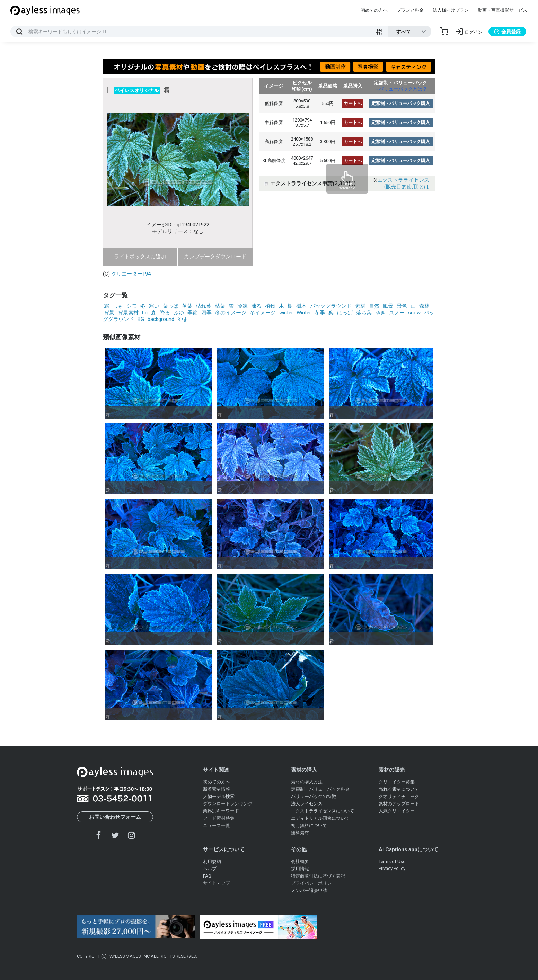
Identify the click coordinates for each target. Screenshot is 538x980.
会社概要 (300, 861)
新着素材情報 (217, 789)
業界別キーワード (221, 811)
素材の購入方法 (307, 782)
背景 (109, 313)
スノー (397, 313)
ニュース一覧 (217, 825)
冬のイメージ (231, 313)
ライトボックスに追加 (140, 257)
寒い (154, 306)
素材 (360, 306)
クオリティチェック (399, 796)
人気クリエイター (397, 811)
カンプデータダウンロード (215, 257)
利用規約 (212, 861)
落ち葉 (364, 313)
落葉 (187, 306)
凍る (256, 306)
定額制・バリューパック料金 (320, 789)
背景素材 (128, 313)
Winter (304, 313)
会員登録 (507, 32)
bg (145, 313)
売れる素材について (399, 789)
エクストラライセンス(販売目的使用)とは (403, 183)
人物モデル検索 (219, 796)
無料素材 (300, 833)
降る (165, 313)
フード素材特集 (219, 818)
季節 (193, 313)
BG (141, 319)
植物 (270, 306)
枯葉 (220, 306)
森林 (424, 306)
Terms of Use (392, 861)
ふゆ (179, 313)
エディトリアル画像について (320, 818)
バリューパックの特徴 (314, 796)
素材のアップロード (399, 804)
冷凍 (242, 306)
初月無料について (309, 825)
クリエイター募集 (397, 782)
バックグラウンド (331, 306)
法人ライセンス (307, 804)
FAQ (207, 876)
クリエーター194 (131, 274)
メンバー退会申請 (309, 891)
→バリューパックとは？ (400, 89)
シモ (132, 306)
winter (286, 313)
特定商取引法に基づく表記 (318, 876)
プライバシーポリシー (314, 883)
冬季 (320, 313)
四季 (206, 313)
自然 (374, 306)
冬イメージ (263, 313)
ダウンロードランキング (228, 804)
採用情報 (300, 869)
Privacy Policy (392, 868)
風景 (388, 306)
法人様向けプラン (451, 10)
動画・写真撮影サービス (502, 10)
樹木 (301, 306)
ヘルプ (210, 869)
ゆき (380, 313)
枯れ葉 (204, 306)
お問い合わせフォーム (115, 817)
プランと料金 (410, 10)
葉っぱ (171, 306)
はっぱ (345, 313)
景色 (402, 306)
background (161, 319)
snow (414, 313)
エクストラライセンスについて (323, 811)
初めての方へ (374, 10)
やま (183, 319)
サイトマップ (217, 883)
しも (118, 306)
